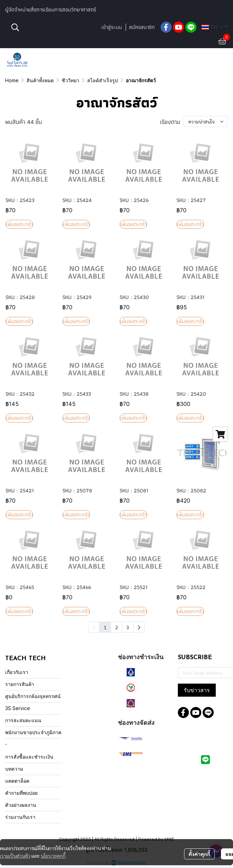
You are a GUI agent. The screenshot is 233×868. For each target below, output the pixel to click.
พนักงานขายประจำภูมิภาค (33, 732)
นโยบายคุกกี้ (53, 856)
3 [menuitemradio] (128, 627)
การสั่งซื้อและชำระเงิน (29, 757)
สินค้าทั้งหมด (40, 80)
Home (12, 80)
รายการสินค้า (20, 684)
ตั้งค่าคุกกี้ (199, 854)
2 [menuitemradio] (116, 627)
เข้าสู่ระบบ (112, 27)
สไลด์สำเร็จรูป (103, 80)
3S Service (18, 708)
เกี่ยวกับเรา (17, 672)
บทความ (14, 769)
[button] (52, 27)
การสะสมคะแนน (23, 720)
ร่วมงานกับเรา (20, 817)
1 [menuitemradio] (105, 627)
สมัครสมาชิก (142, 27)
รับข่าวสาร (197, 690)
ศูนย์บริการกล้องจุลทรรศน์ (33, 696)
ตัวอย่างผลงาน (21, 805)
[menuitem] (139, 627)
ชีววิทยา (70, 80)
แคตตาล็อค (17, 781)
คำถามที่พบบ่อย (21, 793)
